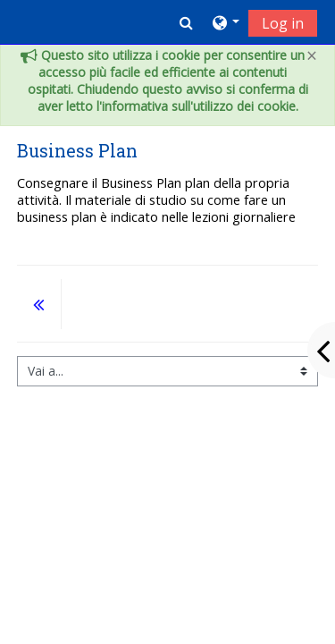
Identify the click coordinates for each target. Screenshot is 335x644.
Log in (283, 23)
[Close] (312, 56)
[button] (186, 22)
